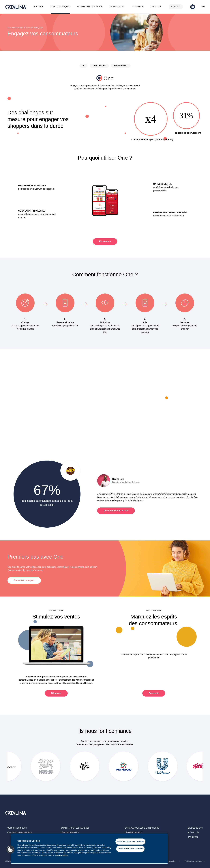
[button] (10, 850)
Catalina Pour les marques (75, 828)
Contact (176, 7)
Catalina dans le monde (20, 832)
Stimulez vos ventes (70, 832)
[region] (89, 849)
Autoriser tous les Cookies (130, 841)
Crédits (172, 861)
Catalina (16, 7)
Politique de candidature (195, 861)
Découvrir (56, 693)
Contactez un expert (24, 580)
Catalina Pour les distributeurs (142, 828)
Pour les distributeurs (90, 7)
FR (203, 7)
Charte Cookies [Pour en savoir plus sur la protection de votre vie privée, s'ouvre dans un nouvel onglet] (62, 855)
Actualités (138, 7)
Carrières (156, 7)
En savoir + (105, 241)
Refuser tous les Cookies (130, 849)
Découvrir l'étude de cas (116, 511)
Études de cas (117, 7)
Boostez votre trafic (134, 832)
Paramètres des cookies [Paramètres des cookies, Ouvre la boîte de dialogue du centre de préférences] (130, 856)
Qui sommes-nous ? (17, 828)
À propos (39, 7)
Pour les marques (60, 7)
